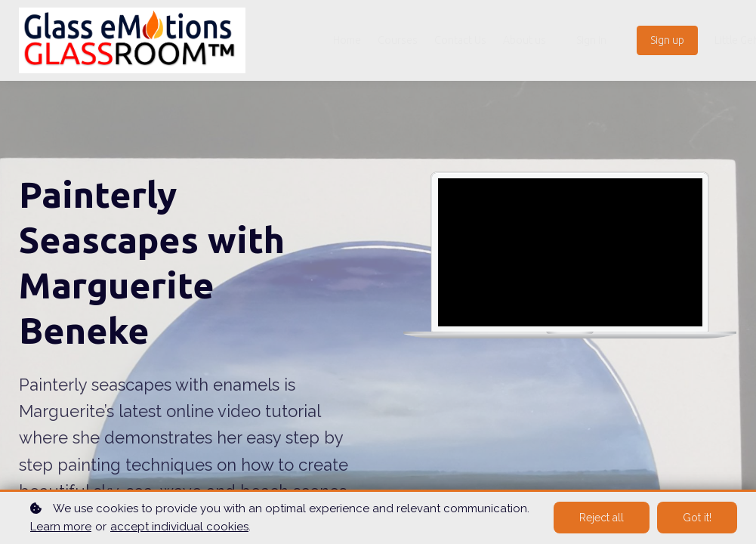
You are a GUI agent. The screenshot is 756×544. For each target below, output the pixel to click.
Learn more (61, 527)
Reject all (602, 518)
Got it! (697, 518)
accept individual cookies (179, 527)
